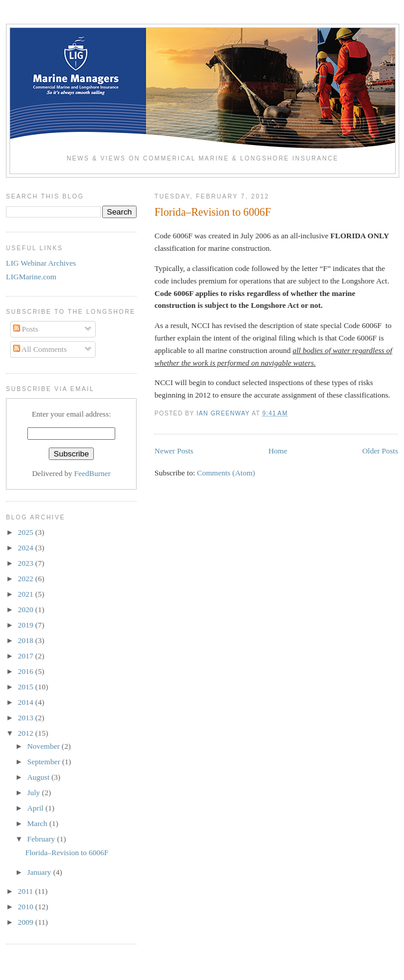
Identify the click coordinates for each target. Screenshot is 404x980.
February (42, 839)
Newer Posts (174, 451)
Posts (26, 329)
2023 (26, 563)
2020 (26, 609)
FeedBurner (92, 473)
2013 (26, 718)
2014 (26, 702)
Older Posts (380, 451)
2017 (26, 656)
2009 (26, 922)
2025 (26, 532)
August (40, 777)
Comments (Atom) (226, 473)
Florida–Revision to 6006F (213, 212)
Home (278, 451)
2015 (26, 687)
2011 (26, 891)
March (38, 823)
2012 (26, 733)
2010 (26, 907)
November (45, 746)
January (40, 872)
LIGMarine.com (31, 277)
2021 (26, 594)
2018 (26, 640)
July (35, 792)
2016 (26, 671)
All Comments (40, 349)
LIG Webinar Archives (41, 263)
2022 (26, 579)
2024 (26, 548)
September (45, 762)
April (37, 808)
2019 (26, 625)
